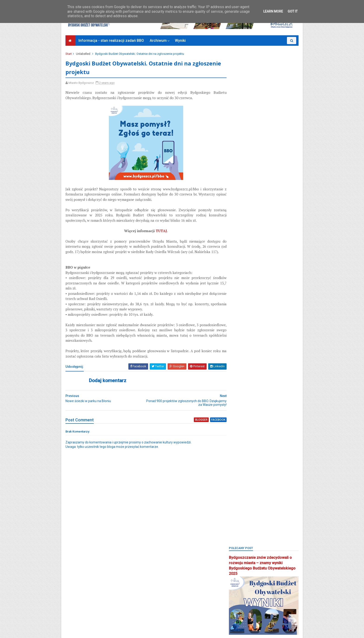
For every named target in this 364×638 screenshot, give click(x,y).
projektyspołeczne (244, 502)
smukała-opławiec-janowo (250, 526)
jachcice (260, 373)
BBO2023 (238, 293)
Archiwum (158, 41)
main (263, 405)
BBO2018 (255, 277)
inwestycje (239, 373)
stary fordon (240, 534)
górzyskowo (262, 365)
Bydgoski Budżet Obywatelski (264, 248)
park (259, 470)
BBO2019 (275, 277)
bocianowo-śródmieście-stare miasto (257, 317)
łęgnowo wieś (242, 405)
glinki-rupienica (242, 357)
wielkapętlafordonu (245, 558)
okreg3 (237, 429)
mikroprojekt (240, 413)
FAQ (290, 341)
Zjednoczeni (240, 598)
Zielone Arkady (242, 582)
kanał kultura (269, 381)
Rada (268, 502)
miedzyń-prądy (284, 405)
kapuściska (240, 389)
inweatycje (286, 365)
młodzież (238, 421)
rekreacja (286, 502)
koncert (260, 389)
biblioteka (256, 301)
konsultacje (240, 397)
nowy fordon (261, 421)
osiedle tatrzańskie (245, 454)
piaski (236, 486)
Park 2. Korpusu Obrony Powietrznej (255, 477)
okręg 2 (272, 429)
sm (250, 518)
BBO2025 (278, 293)
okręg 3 (237, 437)
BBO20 (236, 277)
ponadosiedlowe (243, 494)
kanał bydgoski (242, 381)
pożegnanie (270, 494)
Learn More (273, 11)
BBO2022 (278, 285)
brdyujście (239, 325)
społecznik (284, 526)
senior (236, 518)
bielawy (276, 301)
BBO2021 (258, 285)
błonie (236, 309)
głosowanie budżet (274, 357)
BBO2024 (258, 293)
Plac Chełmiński (258, 486)
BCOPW (237, 301)
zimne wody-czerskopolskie (251, 590)
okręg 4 (255, 437)
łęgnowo (262, 397)
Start (69, 54)
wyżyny (260, 566)
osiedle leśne (259, 445)
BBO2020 (238, 285)
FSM (282, 349)
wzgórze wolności (245, 574)
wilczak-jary (275, 558)
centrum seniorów (244, 341)
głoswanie (239, 365)
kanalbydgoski (283, 373)
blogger (193, 425)
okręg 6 (237, 445)
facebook (210, 425)
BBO (258, 269)
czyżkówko (272, 341)
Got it (293, 11)
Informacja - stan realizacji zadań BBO (111, 41)
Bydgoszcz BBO (264, 325)
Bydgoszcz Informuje (83, 621)
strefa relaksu (266, 534)
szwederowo (241, 542)
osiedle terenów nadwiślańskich (254, 461)
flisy (235, 349)
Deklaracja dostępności (84, 615)
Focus (250, 349)
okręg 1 (254, 429)
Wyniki (180, 41)
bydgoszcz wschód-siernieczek (254, 333)
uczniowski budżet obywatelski (253, 550)
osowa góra (240, 470)
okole (282, 421)
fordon (266, 349)
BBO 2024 (275, 269)
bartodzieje (239, 269)
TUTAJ (157, 231)
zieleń (269, 574)
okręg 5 (273, 437)
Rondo (236, 510)
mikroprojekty (266, 413)
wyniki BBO (239, 566)
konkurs (279, 389)
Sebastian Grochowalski (265, 510)
